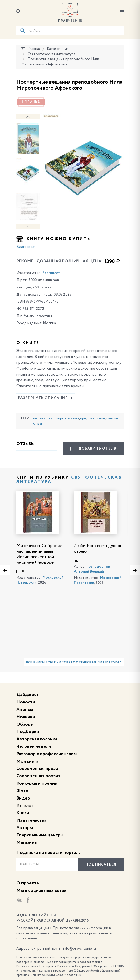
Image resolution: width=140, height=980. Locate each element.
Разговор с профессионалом (46, 754)
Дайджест (28, 695)
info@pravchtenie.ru (80, 949)
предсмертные (93, 418)
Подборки (28, 732)
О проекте (28, 883)
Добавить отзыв (94, 449)
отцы (37, 423)
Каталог (25, 805)
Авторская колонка (37, 739)
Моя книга (27, 761)
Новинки (26, 717)
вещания (40, 418)
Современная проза (37, 769)
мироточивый (67, 418)
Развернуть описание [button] (46, 398)
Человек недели (34, 746)
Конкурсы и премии (37, 783)
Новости (26, 702)
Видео (23, 798)
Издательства (31, 820)
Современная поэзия (38, 776)
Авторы (25, 828)
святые (112, 418)
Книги (23, 813)
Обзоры (25, 724)
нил (52, 418)
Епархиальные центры (40, 835)
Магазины (27, 842)
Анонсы (25, 710)
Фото (22, 791)
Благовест (26, 247)
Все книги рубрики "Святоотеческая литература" (74, 663)
